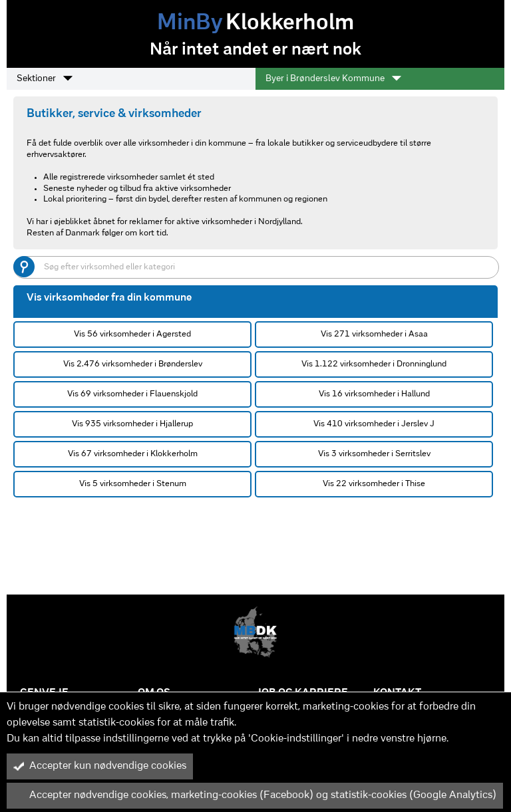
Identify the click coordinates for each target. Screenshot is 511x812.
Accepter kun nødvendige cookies (100, 766)
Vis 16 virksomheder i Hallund (374, 394)
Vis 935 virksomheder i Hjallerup (132, 424)
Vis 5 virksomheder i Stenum (133, 484)
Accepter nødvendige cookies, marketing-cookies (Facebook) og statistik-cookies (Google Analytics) (255, 795)
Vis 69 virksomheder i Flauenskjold (132, 394)
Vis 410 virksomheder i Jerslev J (374, 424)
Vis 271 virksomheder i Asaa (374, 334)
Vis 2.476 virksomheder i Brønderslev (133, 364)
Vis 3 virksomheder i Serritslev (374, 454)
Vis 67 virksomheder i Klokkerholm (133, 454)
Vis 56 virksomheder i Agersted (132, 334)
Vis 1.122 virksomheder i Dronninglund (374, 364)
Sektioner (45, 78)
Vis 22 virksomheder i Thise (374, 484)
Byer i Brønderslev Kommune (333, 78)
